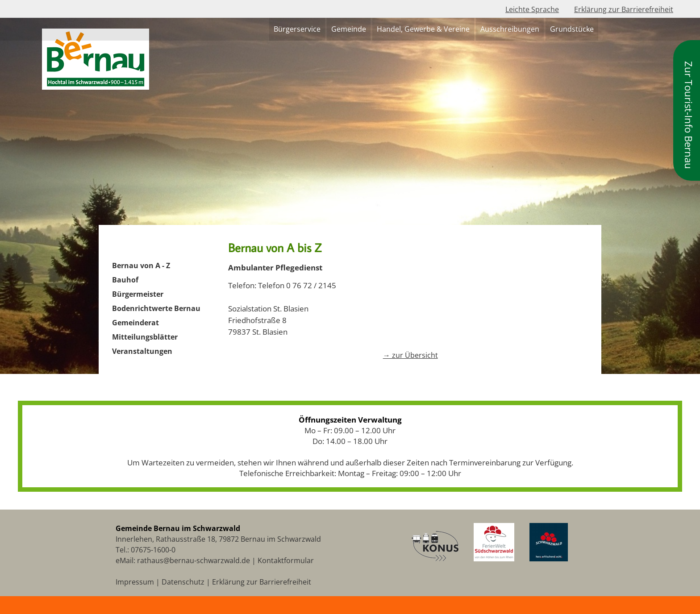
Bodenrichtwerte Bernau (156, 308)
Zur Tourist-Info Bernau (689, 115)
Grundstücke (572, 29)
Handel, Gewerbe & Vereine (423, 29)
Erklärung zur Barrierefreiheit (624, 9)
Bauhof (125, 280)
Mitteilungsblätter (145, 337)
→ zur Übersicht (410, 355)
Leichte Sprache (532, 9)
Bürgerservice (297, 29)
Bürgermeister (138, 294)
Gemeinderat (135, 323)
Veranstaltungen (142, 351)
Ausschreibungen (510, 29)
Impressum (135, 582)
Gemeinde (349, 29)
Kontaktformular (286, 560)
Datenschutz (183, 582)
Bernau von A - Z (141, 266)
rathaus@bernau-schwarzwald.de (194, 560)
